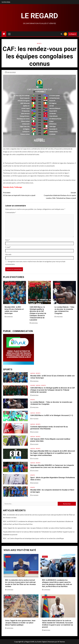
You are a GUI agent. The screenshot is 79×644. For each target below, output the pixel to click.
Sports (39, 43)
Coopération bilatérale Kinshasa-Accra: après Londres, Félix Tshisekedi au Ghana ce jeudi (58, 195)
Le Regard (39, 16)
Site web (8, 254)
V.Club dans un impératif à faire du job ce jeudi (21, 194)
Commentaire (11, 212)
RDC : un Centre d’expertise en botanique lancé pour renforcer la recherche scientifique (33, 538)
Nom (8, 240)
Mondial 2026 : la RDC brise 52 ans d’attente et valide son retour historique (14, 310)
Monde (32, 284)
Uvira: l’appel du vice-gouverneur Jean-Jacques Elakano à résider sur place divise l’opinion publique (37, 528)
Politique (52, 597)
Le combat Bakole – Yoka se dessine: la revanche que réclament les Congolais (64, 310)
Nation (7, 284)
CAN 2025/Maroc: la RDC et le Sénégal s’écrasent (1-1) (52, 415)
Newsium (51, 642)
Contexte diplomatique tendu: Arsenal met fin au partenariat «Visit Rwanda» (49, 428)
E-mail (8, 247)
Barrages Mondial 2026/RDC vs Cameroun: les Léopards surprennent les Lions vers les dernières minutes (52, 466)
